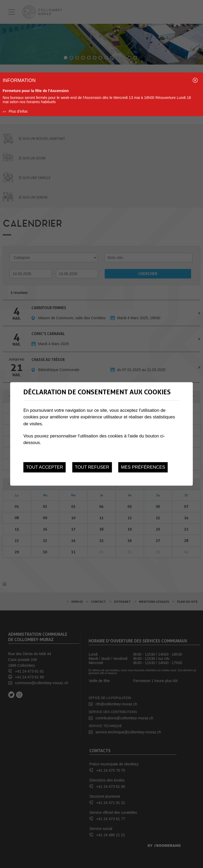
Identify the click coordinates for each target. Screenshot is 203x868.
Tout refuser (92, 467)
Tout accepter (44, 467)
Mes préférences (143, 467)
